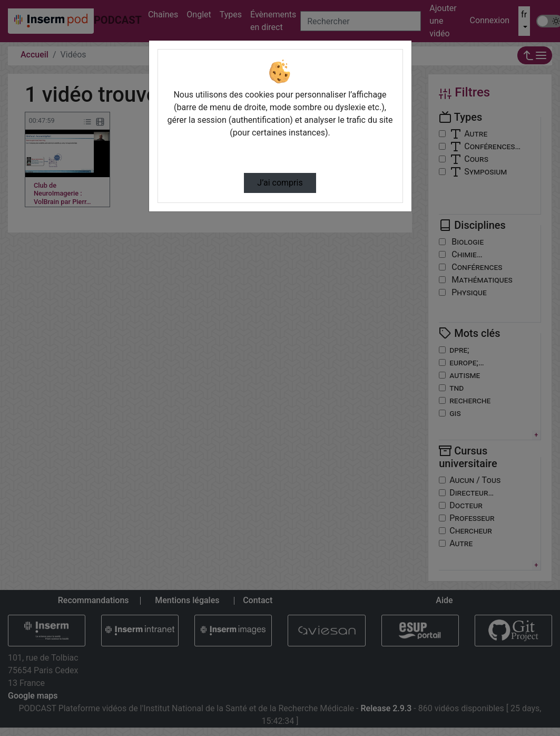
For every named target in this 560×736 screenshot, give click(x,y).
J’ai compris (280, 183)
